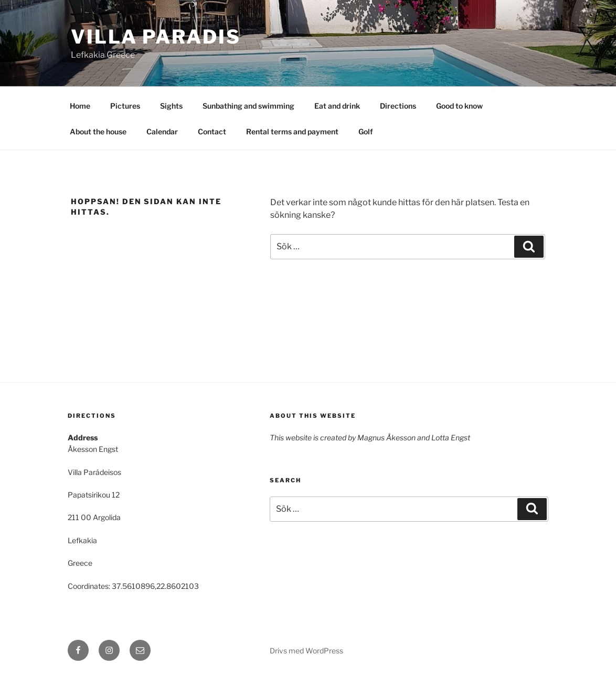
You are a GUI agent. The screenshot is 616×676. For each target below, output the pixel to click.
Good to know (459, 106)
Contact (212, 131)
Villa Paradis (156, 37)
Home (80, 106)
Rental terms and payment (292, 131)
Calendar (162, 131)
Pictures (125, 106)
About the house (98, 131)
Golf (366, 131)
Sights (171, 106)
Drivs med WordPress (306, 651)
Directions (398, 106)
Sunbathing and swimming (248, 106)
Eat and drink (337, 106)
